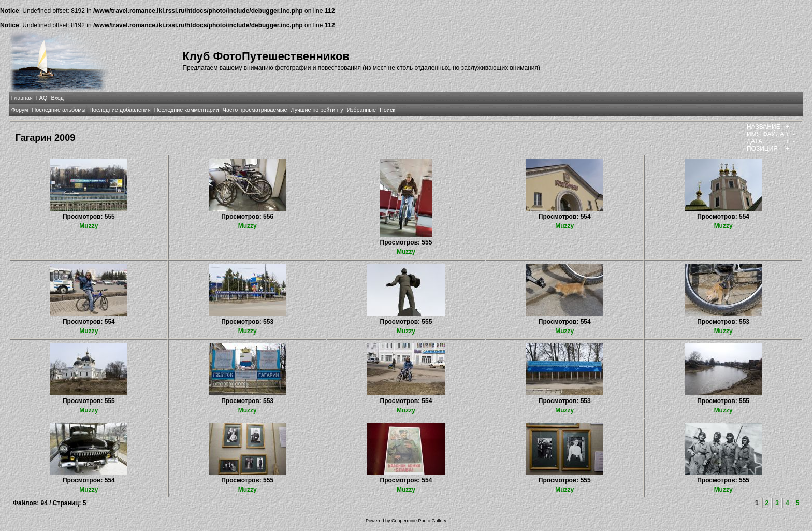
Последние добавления (120, 110)
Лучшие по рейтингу (317, 110)
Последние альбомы (59, 110)
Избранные (361, 110)
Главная (22, 98)
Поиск (387, 110)
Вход (57, 98)
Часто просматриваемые (255, 110)
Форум (20, 110)
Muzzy (89, 226)
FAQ (42, 98)
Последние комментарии (187, 110)
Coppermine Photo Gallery (419, 521)
